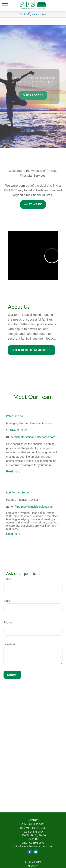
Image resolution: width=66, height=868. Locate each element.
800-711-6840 (38, 828)
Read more (13, 471)
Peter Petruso (15, 416)
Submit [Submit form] (12, 675)
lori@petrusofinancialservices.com (32, 507)
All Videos (33, 866)
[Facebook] (30, 852)
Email (7, 601)
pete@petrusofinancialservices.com (33, 437)
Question (9, 644)
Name (7, 579)
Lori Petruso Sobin (17, 492)
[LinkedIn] (36, 852)
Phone (8, 623)
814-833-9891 (19, 430)
